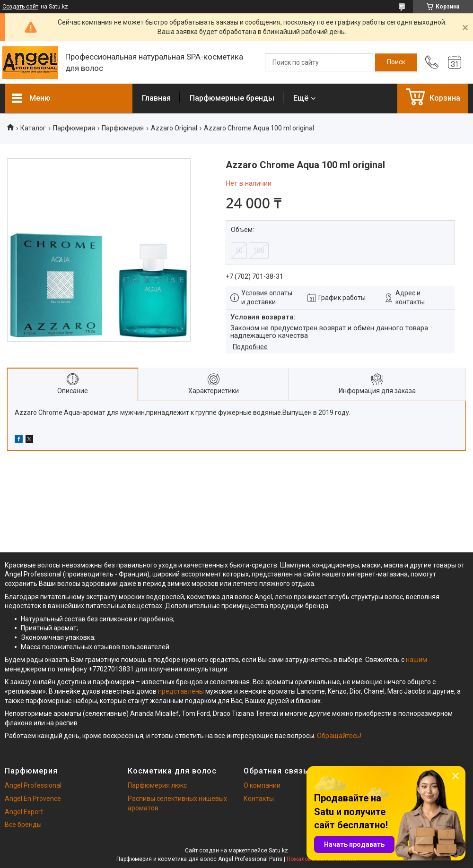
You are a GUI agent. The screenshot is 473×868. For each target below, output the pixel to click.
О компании (262, 785)
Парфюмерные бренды (232, 98)
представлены (181, 691)
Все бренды (23, 825)
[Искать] (396, 62)
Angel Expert (24, 812)
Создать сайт (20, 7)
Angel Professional (33, 785)
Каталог (33, 128)
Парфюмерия (74, 128)
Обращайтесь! (339, 736)
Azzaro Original (174, 128)
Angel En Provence (33, 799)
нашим (416, 660)
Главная (156, 98)
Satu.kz (278, 851)
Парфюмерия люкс (157, 785)
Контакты (259, 799)
